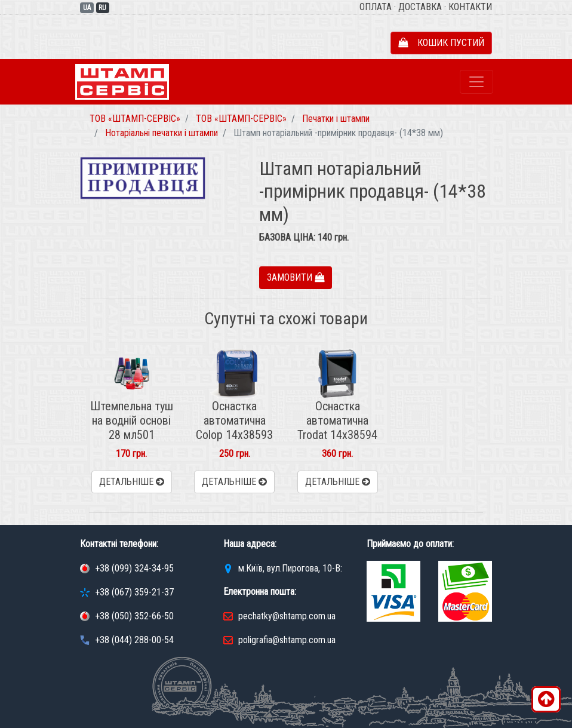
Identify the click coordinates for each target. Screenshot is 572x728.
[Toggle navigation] (476, 82)
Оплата (376, 7)
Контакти (470, 7)
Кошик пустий (441, 43)
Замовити (296, 277)
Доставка (420, 7)
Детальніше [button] (132, 482)
